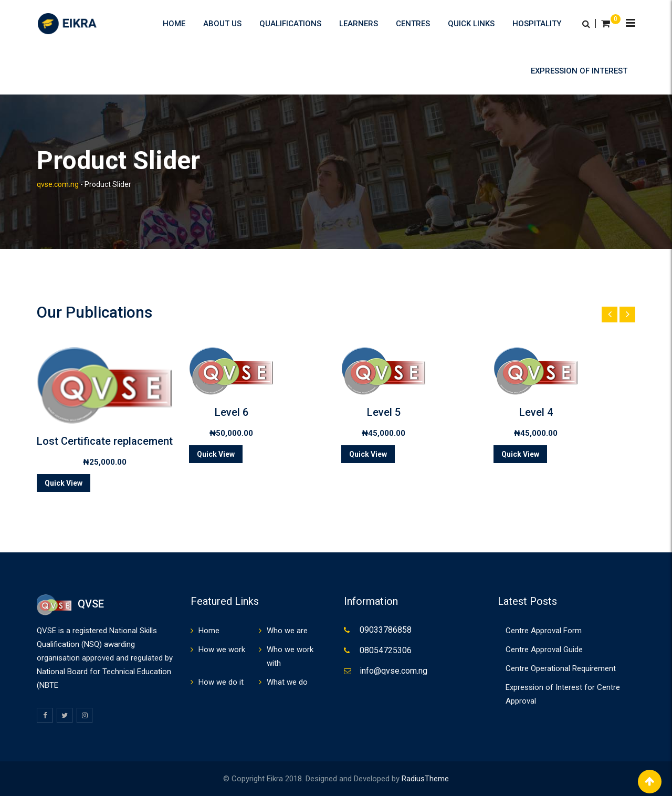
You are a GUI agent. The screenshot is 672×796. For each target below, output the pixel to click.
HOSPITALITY (537, 24)
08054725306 (386, 650)
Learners (359, 24)
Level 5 (384, 412)
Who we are (287, 631)
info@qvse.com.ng (393, 671)
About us (222, 24)
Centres (413, 24)
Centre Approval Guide (544, 650)
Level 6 (232, 412)
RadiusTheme (425, 779)
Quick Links (471, 24)
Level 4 (536, 412)
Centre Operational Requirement (561, 668)
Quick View (64, 483)
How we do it (221, 682)
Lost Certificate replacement (105, 441)
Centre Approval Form (544, 631)
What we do (287, 682)
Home (174, 24)
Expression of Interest (579, 71)
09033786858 (386, 630)
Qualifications (290, 24)
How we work (222, 650)
